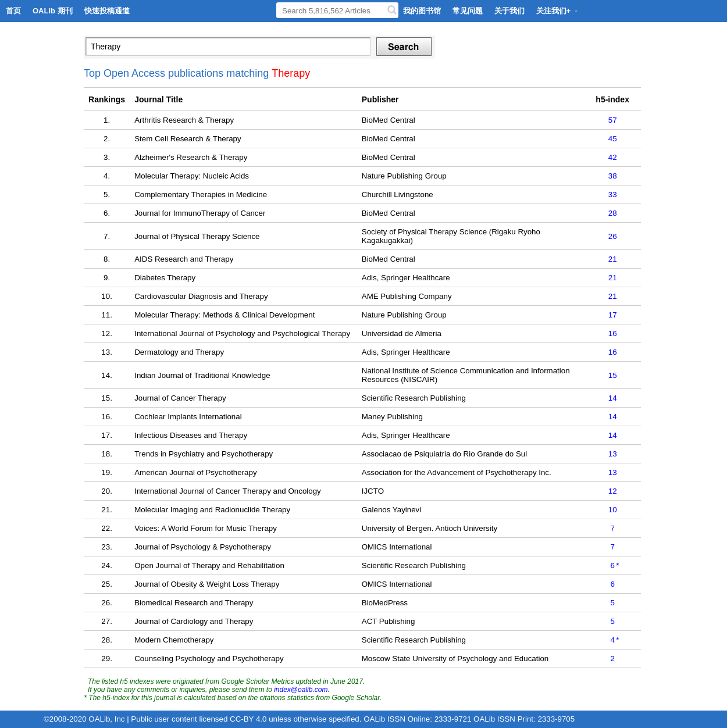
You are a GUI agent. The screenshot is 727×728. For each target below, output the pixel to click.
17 (613, 315)
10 (613, 510)
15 (613, 375)
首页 (13, 11)
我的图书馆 (422, 11)
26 (613, 236)
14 (613, 398)
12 (613, 491)
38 (613, 176)
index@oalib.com (301, 690)
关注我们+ (558, 11)
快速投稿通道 (107, 11)
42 (613, 157)
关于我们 (509, 11)
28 (613, 213)
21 (613, 259)
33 (613, 195)
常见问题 (468, 11)
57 (613, 120)
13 (613, 454)
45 (613, 139)
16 (613, 333)
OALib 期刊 (53, 11)
